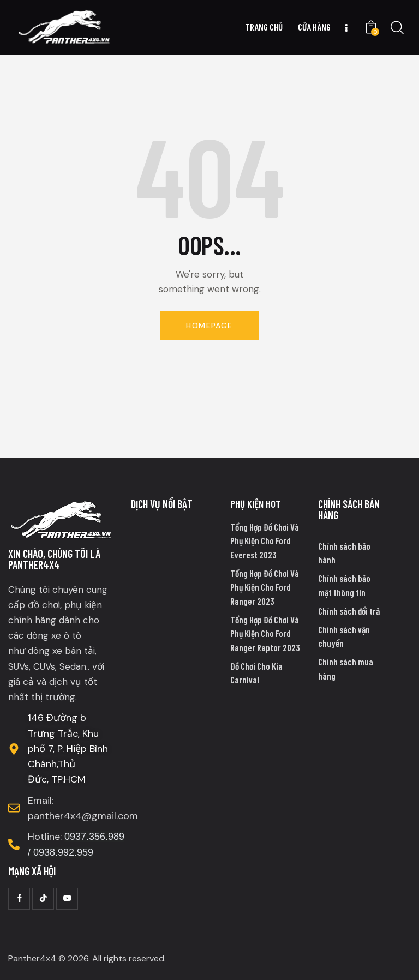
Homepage (209, 326)
